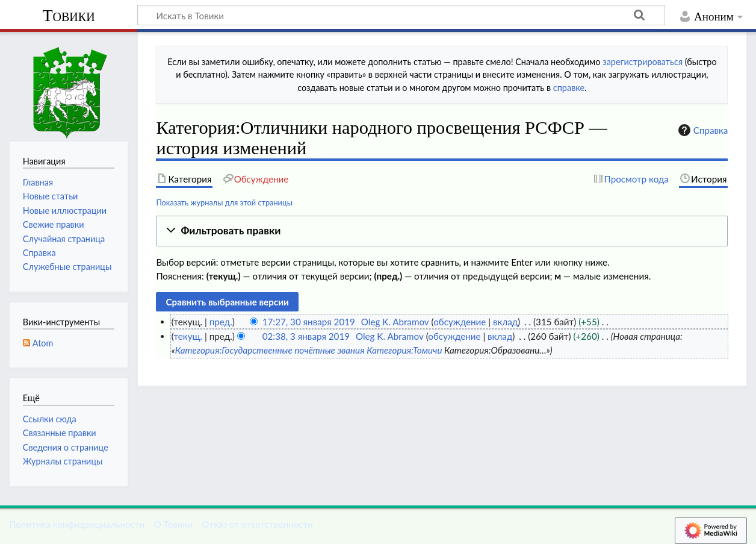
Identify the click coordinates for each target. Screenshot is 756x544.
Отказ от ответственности (257, 524)
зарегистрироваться (643, 62)
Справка (702, 130)
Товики (68, 15)
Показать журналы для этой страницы (224, 202)
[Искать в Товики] (401, 15)
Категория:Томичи (404, 350)
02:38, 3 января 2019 (306, 336)
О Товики (173, 524)
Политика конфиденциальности (77, 524)
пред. (221, 322)
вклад (505, 322)
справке (569, 88)
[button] (442, 231)
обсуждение (460, 322)
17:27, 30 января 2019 (309, 322)
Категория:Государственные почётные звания (270, 350)
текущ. (188, 336)
